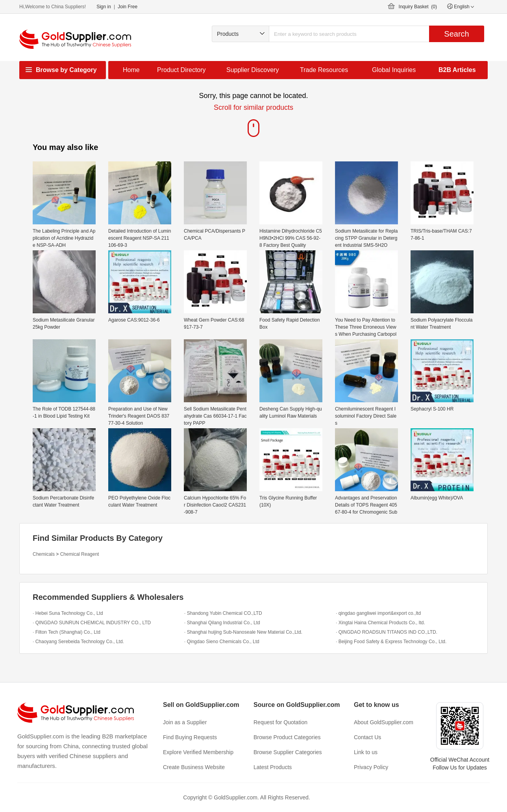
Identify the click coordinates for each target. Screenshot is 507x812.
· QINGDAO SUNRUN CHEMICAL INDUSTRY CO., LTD (92, 623)
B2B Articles (457, 70)
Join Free (128, 7)
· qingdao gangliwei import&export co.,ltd (378, 613)
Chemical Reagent (80, 554)
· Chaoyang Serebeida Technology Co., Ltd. (78, 642)
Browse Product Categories (287, 737)
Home (131, 70)
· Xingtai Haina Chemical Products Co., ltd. (380, 623)
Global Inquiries (394, 70)
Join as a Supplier (185, 722)
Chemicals (44, 554)
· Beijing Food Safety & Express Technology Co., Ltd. (391, 642)
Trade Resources (324, 70)
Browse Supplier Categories (288, 752)
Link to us (366, 752)
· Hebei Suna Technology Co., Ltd (68, 613)
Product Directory (181, 70)
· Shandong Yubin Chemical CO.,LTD (223, 613)
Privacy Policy (371, 767)
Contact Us (367, 737)
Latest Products (273, 767)
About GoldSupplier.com (384, 722)
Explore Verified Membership (198, 752)
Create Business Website (194, 767)
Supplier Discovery (253, 70)
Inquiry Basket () (418, 7)
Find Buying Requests (190, 737)
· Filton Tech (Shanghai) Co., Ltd (67, 632)
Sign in (104, 7)
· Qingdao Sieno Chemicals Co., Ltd (222, 642)
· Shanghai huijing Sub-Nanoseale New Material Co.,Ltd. (243, 632)
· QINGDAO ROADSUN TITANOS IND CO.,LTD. (387, 632)
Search (456, 34)
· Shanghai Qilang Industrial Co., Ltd (222, 623)
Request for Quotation (280, 722)
